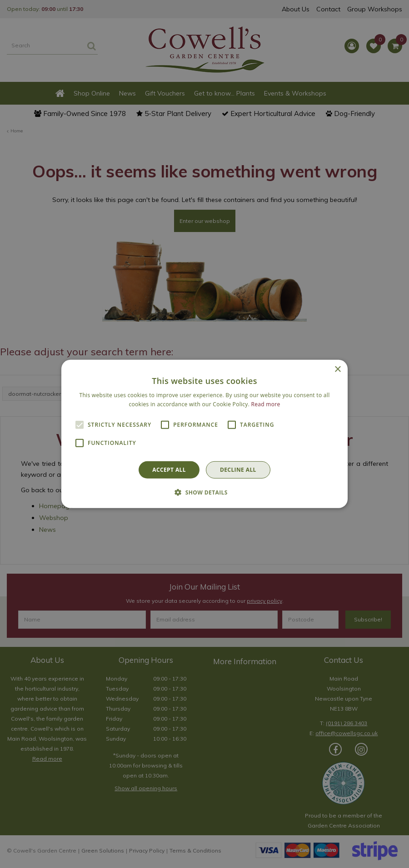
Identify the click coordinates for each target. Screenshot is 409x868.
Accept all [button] (169, 470)
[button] (204, 492)
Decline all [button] (238, 470)
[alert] (204, 434)
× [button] (337, 370)
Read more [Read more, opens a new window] (266, 404)
